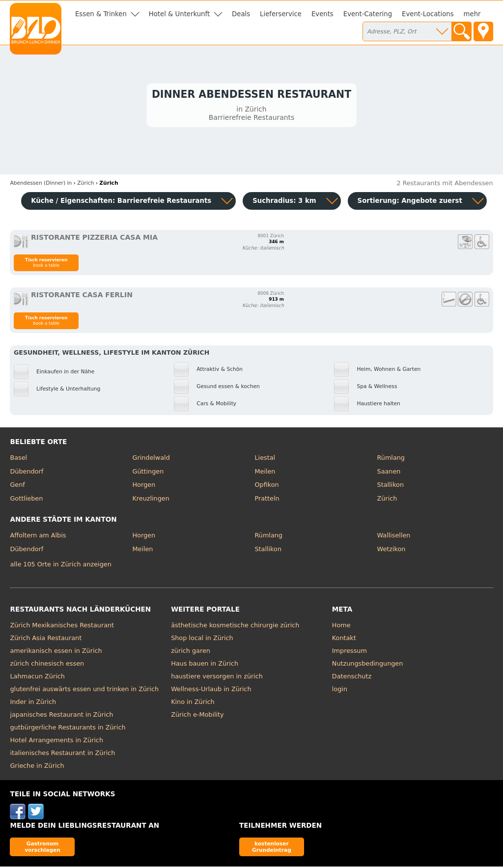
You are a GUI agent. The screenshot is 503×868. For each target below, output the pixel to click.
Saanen (389, 473)
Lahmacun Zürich (37, 678)
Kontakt (344, 640)
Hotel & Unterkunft (179, 14)
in (41, 185)
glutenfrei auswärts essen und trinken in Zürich (84, 691)
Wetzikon (391, 550)
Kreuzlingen (151, 500)
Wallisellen (394, 537)
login (340, 691)
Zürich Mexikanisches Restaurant (62, 627)
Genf (17, 487)
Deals (241, 14)
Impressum (349, 653)
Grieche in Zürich (37, 768)
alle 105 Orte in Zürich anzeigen (60, 566)
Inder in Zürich (33, 704)
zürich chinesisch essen (47, 665)
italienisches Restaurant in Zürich (62, 755)
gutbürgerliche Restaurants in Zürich (68, 729)
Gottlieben (26, 500)
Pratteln (267, 500)
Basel (18, 460)
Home (341, 627)
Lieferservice (281, 14)
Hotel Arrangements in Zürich (56, 742)
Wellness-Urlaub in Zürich (211, 691)
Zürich (387, 500)
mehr (472, 14)
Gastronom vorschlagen (42, 848)
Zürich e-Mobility (197, 716)
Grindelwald (151, 460)
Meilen (265, 473)
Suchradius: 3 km (284, 202)
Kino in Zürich (193, 704)
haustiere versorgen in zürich (217, 678)
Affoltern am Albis (38, 537)
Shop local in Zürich (202, 640)
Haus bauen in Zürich (205, 665)
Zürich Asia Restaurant (46, 640)
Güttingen (148, 473)
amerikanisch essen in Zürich (56, 653)
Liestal (265, 460)
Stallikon (391, 487)
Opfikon (267, 487)
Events (322, 14)
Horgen (144, 487)
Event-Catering (368, 14)
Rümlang (391, 460)
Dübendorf (27, 473)
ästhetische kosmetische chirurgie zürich (235, 627)
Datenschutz (352, 678)
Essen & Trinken (101, 14)
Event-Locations (428, 14)
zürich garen (191, 653)
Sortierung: (410, 202)
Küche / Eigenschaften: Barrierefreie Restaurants (121, 202)
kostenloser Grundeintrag (272, 848)
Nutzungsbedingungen (368, 665)
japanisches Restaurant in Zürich (61, 716)
